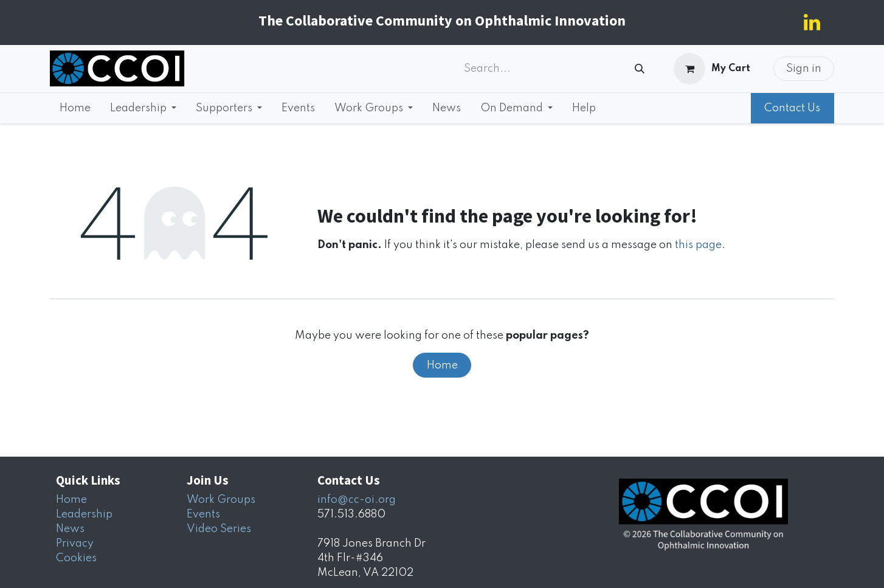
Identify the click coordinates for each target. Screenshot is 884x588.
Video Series (219, 529)
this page (698, 245)
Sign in (804, 69)
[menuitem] (75, 108)
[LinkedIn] (812, 22)
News (70, 529)
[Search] (640, 69)
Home (442, 365)
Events (203, 514)
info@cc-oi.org (357, 500)
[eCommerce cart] (712, 69)
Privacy (75, 544)
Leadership (84, 514)
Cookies (76, 558)
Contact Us (792, 108)
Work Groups (221, 500)
